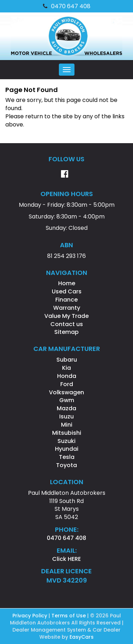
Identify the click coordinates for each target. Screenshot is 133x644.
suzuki (66, 441)
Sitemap (66, 332)
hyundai (67, 449)
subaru (67, 360)
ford (67, 384)
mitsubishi (67, 433)
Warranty (67, 308)
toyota (66, 465)
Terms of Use (69, 616)
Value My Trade (66, 316)
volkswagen (66, 392)
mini (67, 425)
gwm (67, 400)
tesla (67, 457)
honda (67, 376)
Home (67, 283)
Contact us (67, 324)
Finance (66, 300)
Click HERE (66, 559)
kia (66, 368)
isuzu (66, 416)
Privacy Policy (31, 616)
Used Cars (67, 291)
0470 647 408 (67, 6)
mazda (66, 408)
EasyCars (82, 637)
